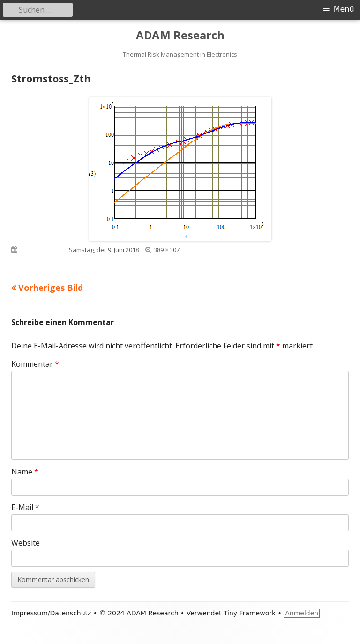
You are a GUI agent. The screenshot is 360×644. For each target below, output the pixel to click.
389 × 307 (167, 250)
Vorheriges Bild (51, 288)
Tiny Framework (250, 613)
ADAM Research (180, 35)
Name (25, 472)
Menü (344, 9)
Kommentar (35, 364)
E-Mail (25, 507)
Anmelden (302, 613)
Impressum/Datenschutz (51, 613)
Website (26, 543)
